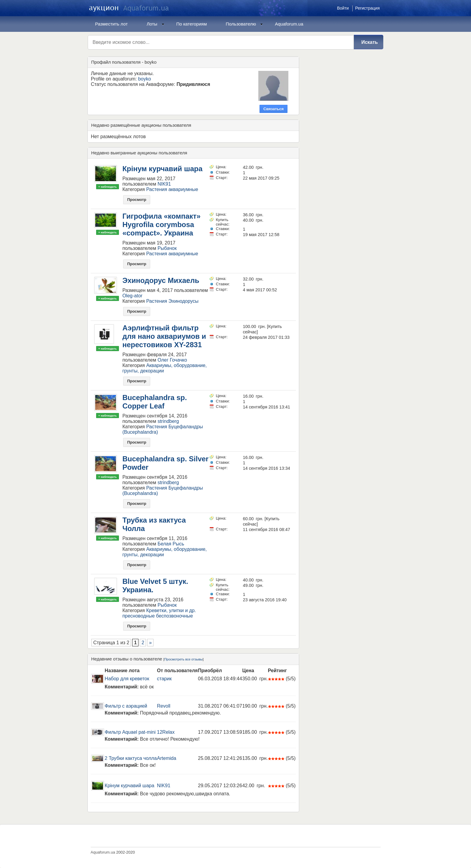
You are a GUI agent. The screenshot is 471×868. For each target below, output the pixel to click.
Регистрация (367, 8)
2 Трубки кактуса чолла (131, 758)
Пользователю (245, 24)
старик (164, 679)
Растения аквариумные (172, 189)
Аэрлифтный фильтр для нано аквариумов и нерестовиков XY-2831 (164, 336)
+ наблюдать (107, 187)
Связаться (274, 109)
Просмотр (137, 200)
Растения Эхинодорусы (172, 301)
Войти (343, 8)
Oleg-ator (132, 296)
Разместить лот (112, 24)
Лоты (155, 24)
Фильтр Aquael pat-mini (130, 732)
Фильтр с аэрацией (126, 706)
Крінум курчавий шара (162, 169)
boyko (145, 79)
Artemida (167, 758)
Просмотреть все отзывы (184, 659)
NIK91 (164, 184)
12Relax (166, 732)
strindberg (168, 421)
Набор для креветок (127, 679)
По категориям (192, 24)
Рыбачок (167, 248)
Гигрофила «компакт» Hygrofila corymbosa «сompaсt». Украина (161, 225)
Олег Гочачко (172, 360)
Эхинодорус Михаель (161, 280)
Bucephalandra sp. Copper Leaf (155, 402)
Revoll (164, 706)
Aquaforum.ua (289, 24)
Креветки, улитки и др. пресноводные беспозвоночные (159, 613)
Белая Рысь (171, 544)
